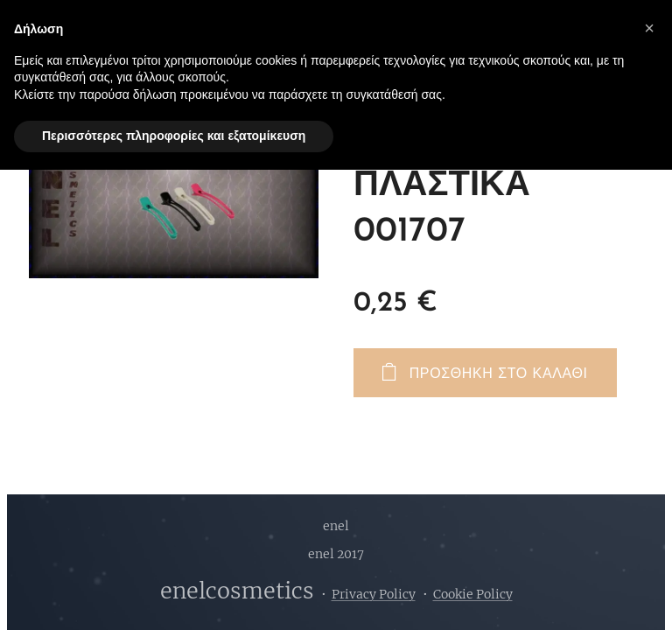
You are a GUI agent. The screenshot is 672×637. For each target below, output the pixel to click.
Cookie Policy (473, 594)
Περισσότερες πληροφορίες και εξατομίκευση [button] (174, 136)
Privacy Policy (374, 594)
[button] (649, 28)
